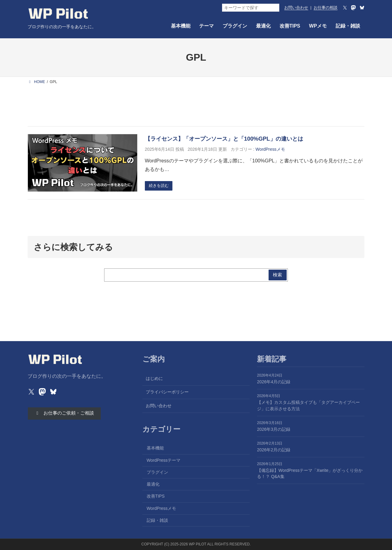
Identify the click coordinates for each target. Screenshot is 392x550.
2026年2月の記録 (274, 450)
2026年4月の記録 (274, 382)
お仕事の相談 (326, 8)
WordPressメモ (270, 149)
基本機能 (155, 448)
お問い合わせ (296, 8)
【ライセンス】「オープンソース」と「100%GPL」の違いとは (224, 139)
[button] (67, 414)
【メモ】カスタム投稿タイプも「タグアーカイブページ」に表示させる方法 (308, 406)
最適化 (153, 484)
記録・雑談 (157, 520)
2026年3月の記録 (274, 429)
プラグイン (157, 472)
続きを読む (160, 186)
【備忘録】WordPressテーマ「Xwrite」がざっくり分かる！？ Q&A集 (310, 474)
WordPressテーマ (164, 460)
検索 (277, 275)
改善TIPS (156, 496)
